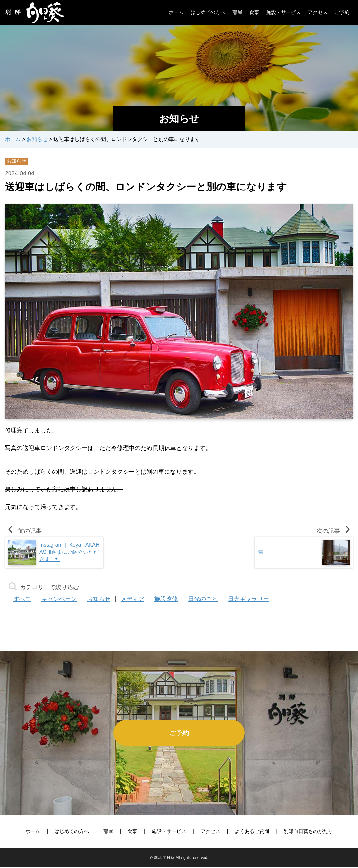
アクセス (210, 832)
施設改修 (166, 600)
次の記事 (335, 532)
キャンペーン (59, 600)
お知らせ (17, 162)
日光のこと (203, 600)
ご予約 (179, 733)
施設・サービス (169, 832)
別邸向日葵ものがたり (308, 832)
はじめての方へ (72, 832)
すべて (22, 600)
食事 (132, 832)
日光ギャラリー (249, 600)
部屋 (108, 832)
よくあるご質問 (252, 832)
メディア (132, 600)
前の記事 (23, 532)
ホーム (33, 832)
